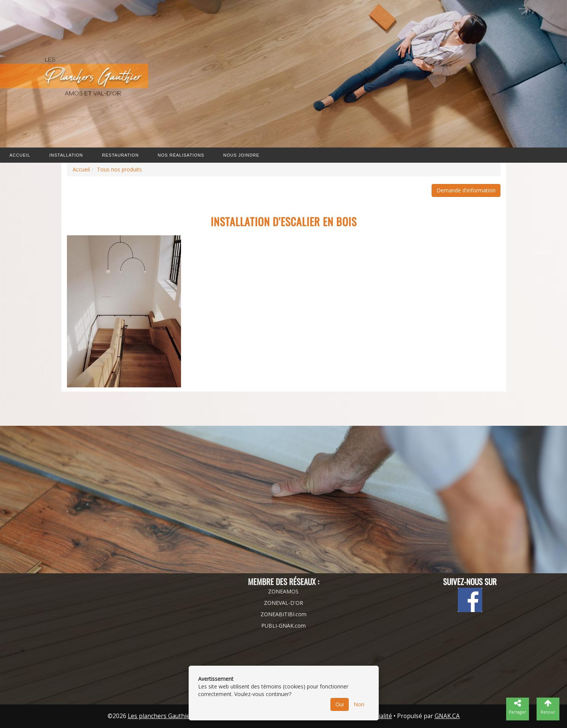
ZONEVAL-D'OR (283, 603)
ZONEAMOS (283, 591)
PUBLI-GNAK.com (283, 626)
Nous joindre (241, 155)
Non (359, 704)
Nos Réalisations (181, 155)
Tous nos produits (119, 169)
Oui (340, 704)
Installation (66, 155)
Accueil (20, 155)
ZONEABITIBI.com (283, 614)
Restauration (120, 155)
